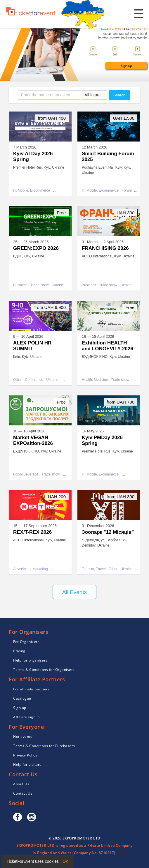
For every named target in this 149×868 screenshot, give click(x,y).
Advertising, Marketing (31, 569)
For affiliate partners (31, 689)
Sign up (20, 708)
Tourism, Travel (94, 569)
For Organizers (26, 642)
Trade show (39, 285)
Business (20, 285)
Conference (34, 380)
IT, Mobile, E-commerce (32, 191)
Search (119, 95)
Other (18, 380)
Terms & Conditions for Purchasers (44, 746)
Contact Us (23, 793)
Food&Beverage (26, 474)
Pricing (19, 651)
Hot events (23, 737)
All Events (74, 592)
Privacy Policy (25, 755)
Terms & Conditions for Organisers (44, 670)
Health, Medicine (95, 380)
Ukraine (58, 285)
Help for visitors (27, 764)
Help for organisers (30, 660)
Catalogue (22, 698)
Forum (127, 191)
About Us (21, 784)
